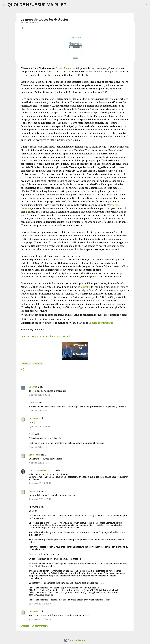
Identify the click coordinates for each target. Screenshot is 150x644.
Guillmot (33, 387)
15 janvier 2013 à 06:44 (40, 499)
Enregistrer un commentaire (34, 626)
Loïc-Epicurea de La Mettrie (42, 470)
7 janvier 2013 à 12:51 (39, 447)
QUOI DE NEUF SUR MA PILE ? (37, 5)
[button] (22, 28)
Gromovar (34, 418)
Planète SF (38, 363)
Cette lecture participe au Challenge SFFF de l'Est (47, 336)
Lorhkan (33, 403)
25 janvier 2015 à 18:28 (40, 619)
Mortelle (85, 287)
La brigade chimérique (101, 323)
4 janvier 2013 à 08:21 (39, 411)
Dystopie (26, 363)
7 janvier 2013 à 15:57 (39, 463)
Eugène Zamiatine (65, 68)
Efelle (31, 434)
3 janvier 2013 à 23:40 (39, 395)
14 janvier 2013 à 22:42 (40, 483)
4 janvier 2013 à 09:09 (39, 426)
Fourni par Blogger (75, 640)
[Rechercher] (146, 5)
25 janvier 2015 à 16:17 (40, 604)
